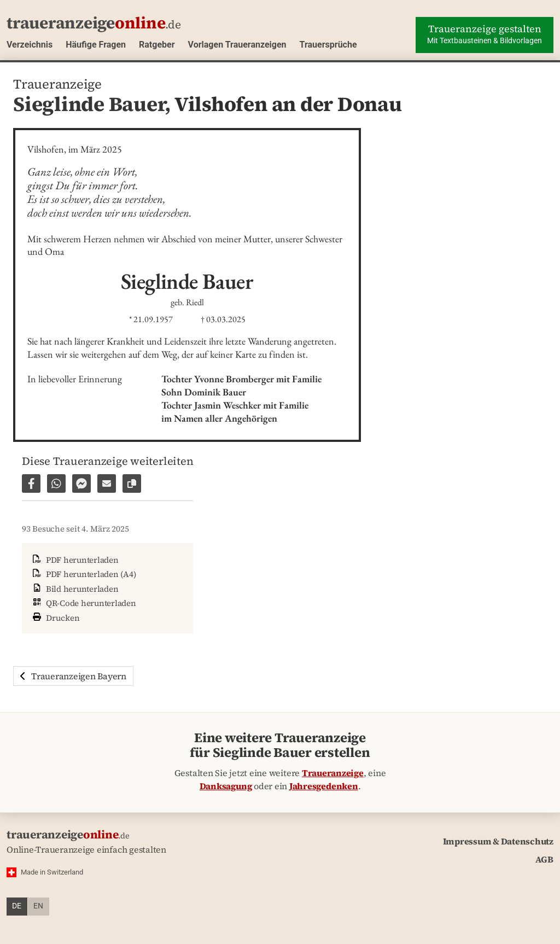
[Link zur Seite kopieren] (132, 483)
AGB (544, 859)
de (17, 906)
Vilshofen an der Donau (288, 104)
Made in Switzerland (52, 872)
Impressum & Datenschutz (498, 841)
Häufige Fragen (96, 45)
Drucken (55, 617)
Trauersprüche (328, 45)
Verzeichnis (30, 45)
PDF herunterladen (75, 560)
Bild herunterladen (74, 589)
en (38, 906)
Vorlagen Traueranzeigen (237, 45)
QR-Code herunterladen (83, 603)
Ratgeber (157, 45)
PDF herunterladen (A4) (83, 574)
